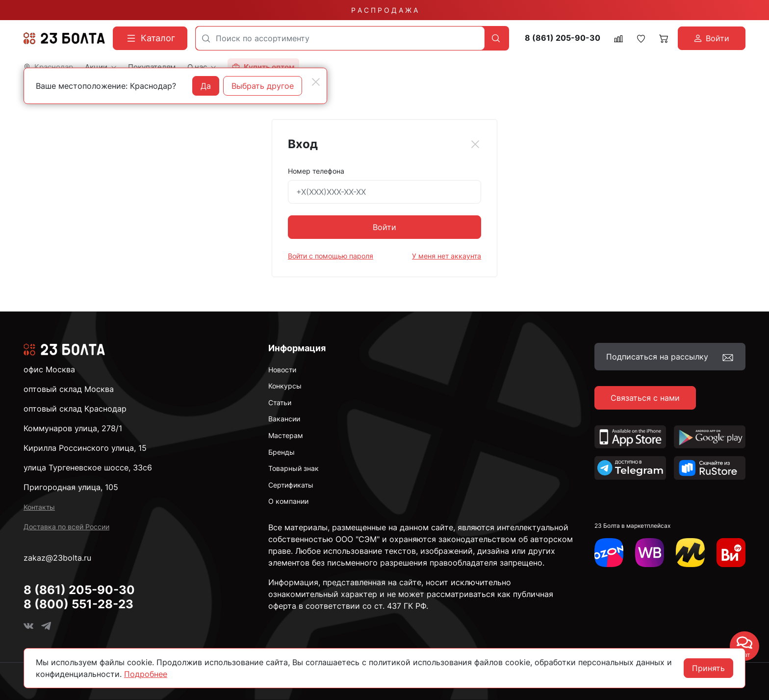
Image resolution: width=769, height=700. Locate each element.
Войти (384, 227)
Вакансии (284, 419)
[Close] (475, 144)
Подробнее (146, 674)
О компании (288, 501)
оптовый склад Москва (69, 389)
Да (206, 86)
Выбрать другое (263, 86)
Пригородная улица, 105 (71, 487)
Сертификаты (291, 485)
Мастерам (286, 435)
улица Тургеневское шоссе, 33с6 (88, 467)
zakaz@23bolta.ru (57, 558)
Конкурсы (285, 386)
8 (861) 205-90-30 (563, 38)
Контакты (39, 507)
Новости (282, 370)
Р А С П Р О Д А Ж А (384, 10)
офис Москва (49, 369)
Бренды (282, 452)
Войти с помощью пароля (331, 256)
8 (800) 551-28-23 (78, 604)
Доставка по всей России (66, 527)
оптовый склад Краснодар (75, 409)
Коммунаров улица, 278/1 (73, 428)
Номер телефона (316, 171)
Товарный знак (294, 468)
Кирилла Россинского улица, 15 (85, 448)
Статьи (280, 402)
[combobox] (340, 38)
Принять (708, 668)
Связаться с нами (645, 398)
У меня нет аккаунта (447, 256)
